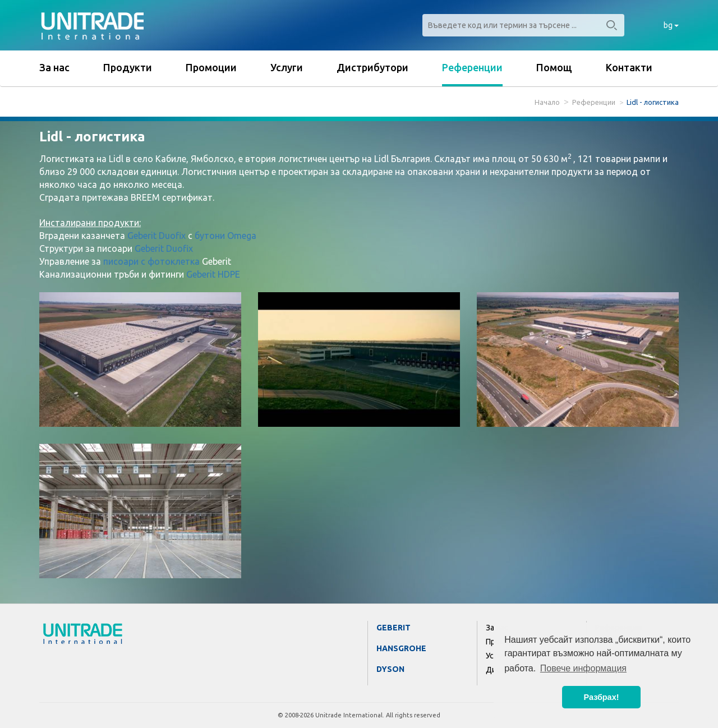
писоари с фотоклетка (151, 261)
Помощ (554, 67)
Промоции (211, 67)
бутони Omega (225, 236)
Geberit (393, 628)
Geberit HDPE (213, 274)
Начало (547, 102)
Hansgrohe (401, 648)
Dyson (390, 669)
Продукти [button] (128, 67)
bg (671, 25)
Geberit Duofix (157, 236)
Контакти (629, 67)
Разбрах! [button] (602, 697)
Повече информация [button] (583, 668)
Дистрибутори (372, 67)
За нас (54, 67)
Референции (472, 67)
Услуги (287, 67)
